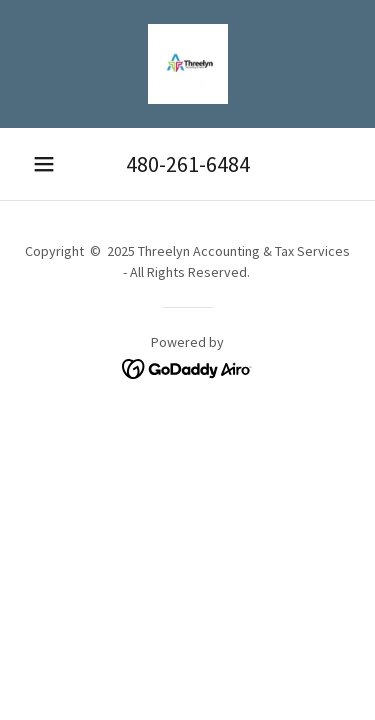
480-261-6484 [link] (188, 164)
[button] (44, 164)
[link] (188, 64)
